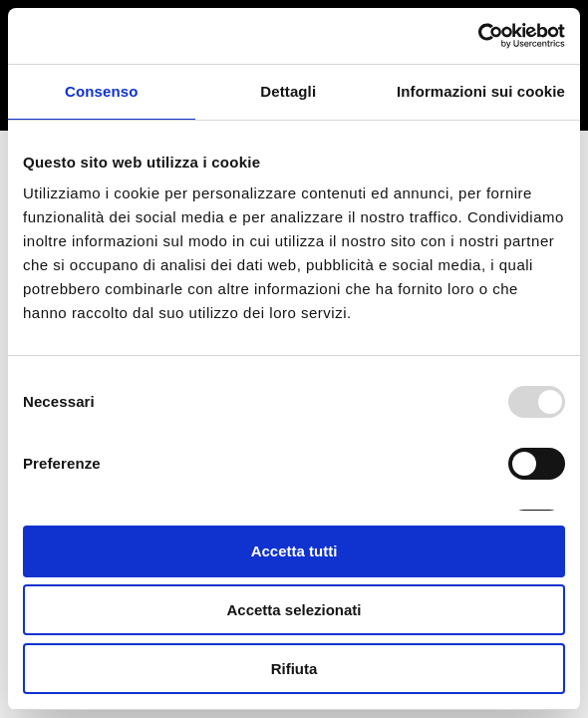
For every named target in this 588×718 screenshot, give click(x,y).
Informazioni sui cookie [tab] (481, 91)
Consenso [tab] (101, 91)
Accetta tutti (294, 551)
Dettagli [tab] (288, 91)
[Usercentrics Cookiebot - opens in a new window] (478, 36)
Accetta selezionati (294, 610)
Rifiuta (294, 669)
